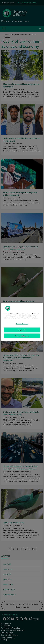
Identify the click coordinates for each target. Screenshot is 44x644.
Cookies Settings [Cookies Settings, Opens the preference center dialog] (22, 324)
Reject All (22, 330)
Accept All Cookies (22, 336)
